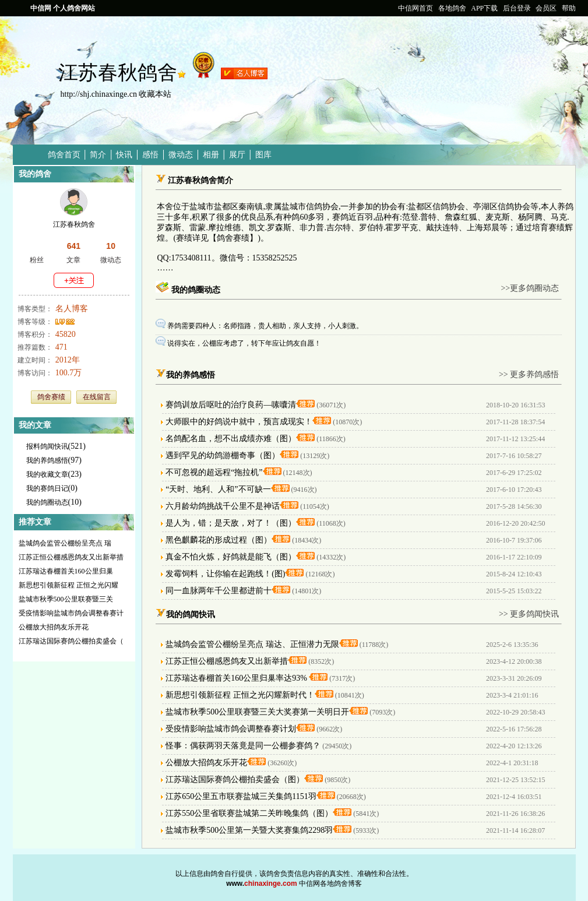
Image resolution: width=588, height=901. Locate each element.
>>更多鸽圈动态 (530, 288)
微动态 (181, 155)
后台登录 (517, 8)
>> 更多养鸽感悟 (529, 374)
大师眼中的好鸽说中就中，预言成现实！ (239, 422)
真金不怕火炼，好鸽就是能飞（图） (231, 557)
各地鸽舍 (452, 8)
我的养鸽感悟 (47, 460)
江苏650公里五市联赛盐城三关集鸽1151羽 (241, 796)
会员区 (546, 8)
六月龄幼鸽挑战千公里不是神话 (223, 506)
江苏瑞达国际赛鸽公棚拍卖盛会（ (71, 641)
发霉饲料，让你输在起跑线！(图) (225, 574)
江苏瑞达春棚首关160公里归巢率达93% (237, 678)
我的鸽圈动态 (47, 502)
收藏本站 (155, 94)
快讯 (124, 155)
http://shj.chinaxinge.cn (99, 94)
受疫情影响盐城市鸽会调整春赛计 (71, 613)
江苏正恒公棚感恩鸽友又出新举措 (71, 557)
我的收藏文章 (47, 474)
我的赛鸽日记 (47, 488)
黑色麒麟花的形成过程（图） (219, 540)
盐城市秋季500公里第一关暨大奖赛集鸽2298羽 (249, 830)
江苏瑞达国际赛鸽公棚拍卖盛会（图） (235, 779)
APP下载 (484, 8)
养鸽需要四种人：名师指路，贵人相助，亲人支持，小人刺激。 (266, 326)
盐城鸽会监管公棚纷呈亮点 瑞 (65, 543)
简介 (98, 155)
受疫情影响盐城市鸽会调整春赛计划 (231, 729)
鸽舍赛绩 (51, 397)
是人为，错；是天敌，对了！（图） (231, 523)
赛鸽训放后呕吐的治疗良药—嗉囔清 (231, 405)
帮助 (569, 8)
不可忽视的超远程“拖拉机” (214, 472)
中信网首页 (416, 8)
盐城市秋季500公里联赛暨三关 (66, 599)
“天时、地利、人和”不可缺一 (218, 489)
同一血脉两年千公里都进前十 (219, 591)
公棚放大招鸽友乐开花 (54, 627)
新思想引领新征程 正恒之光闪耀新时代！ (240, 695)
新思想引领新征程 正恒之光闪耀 (68, 585)
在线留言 (97, 397)
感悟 (150, 155)
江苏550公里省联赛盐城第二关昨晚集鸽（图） (249, 813)
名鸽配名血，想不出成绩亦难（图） (231, 439)
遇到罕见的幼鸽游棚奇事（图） (223, 455)
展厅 (237, 155)
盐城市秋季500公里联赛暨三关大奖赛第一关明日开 (257, 712)
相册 (211, 155)
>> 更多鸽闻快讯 (529, 614)
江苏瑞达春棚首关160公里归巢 (66, 571)
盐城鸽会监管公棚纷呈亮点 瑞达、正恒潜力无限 (252, 644)
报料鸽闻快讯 (47, 446)
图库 (263, 155)
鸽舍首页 (64, 155)
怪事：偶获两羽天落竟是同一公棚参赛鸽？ (243, 746)
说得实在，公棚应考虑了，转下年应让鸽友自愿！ (244, 343)
